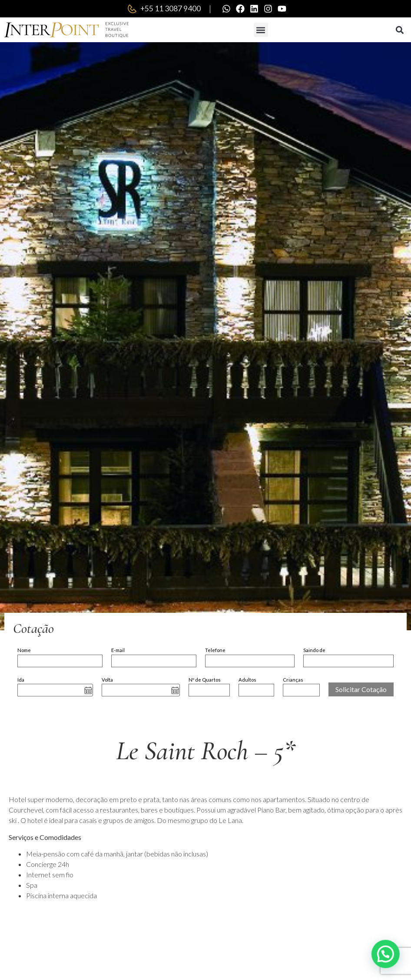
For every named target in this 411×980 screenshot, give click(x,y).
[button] (261, 30)
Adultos (247, 680)
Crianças (293, 680)
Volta (107, 680)
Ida (21, 680)
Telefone (215, 650)
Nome (24, 650)
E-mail (118, 650)
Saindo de (314, 650)
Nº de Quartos (205, 680)
